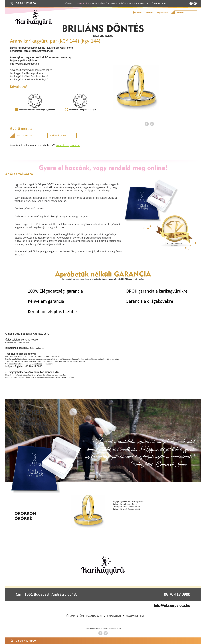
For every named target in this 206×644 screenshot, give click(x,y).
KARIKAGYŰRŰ (81, 3)
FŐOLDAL (69, 3)
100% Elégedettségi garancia (55, 291)
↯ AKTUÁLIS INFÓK (159, 3)
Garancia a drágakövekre (149, 301)
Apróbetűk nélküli (103, 274)
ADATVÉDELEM (135, 616)
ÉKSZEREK (133, 3)
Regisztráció (163, 12)
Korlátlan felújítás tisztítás (53, 311)
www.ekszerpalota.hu (68, 145)
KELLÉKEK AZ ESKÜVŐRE (117, 3)
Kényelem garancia (46, 301)
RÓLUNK (70, 616)
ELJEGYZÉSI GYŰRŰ (97, 3)
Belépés (150, 12)
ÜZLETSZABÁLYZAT (91, 616)
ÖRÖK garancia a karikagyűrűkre (157, 291)
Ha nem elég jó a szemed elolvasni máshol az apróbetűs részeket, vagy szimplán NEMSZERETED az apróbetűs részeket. (103, 279)
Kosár (140, 12)
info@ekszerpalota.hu (172, 605)
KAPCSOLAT (144, 3)
